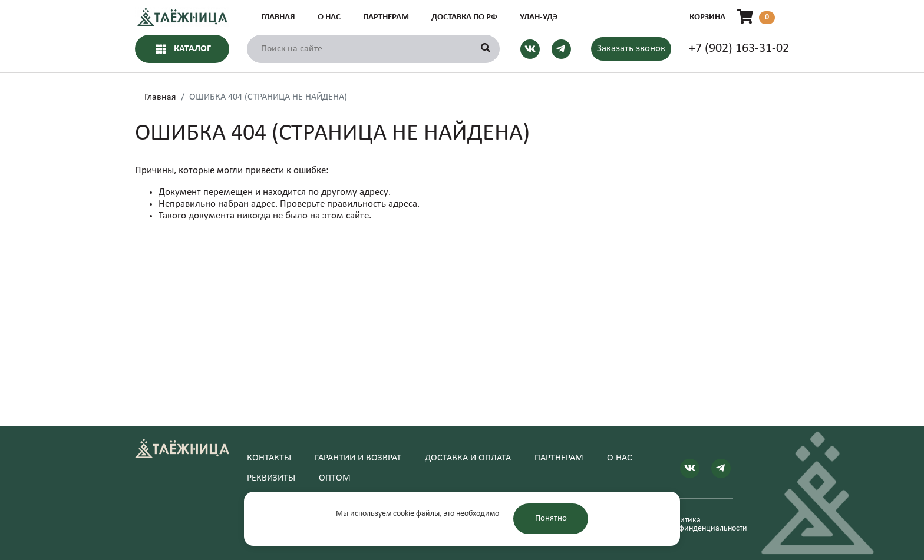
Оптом (335, 478)
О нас (329, 17)
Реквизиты (271, 478)
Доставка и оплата (468, 458)
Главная (278, 17)
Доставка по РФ (464, 17)
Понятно (551, 518)
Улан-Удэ (539, 17)
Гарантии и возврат (358, 458)
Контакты (269, 458)
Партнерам (386, 17)
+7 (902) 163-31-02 (739, 49)
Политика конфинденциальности (700, 525)
